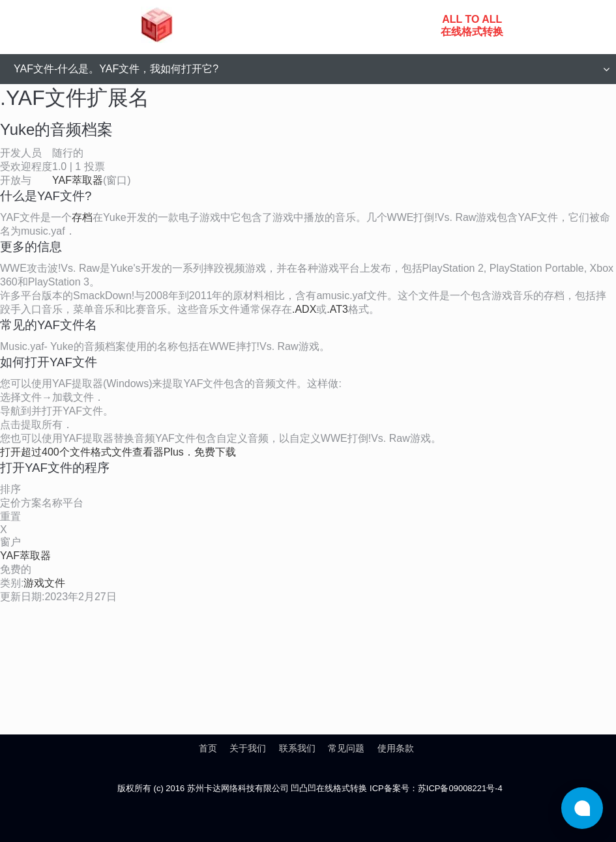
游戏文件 (44, 583)
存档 (82, 217)
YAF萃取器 (78, 180)
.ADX (304, 309)
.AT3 (337, 309)
